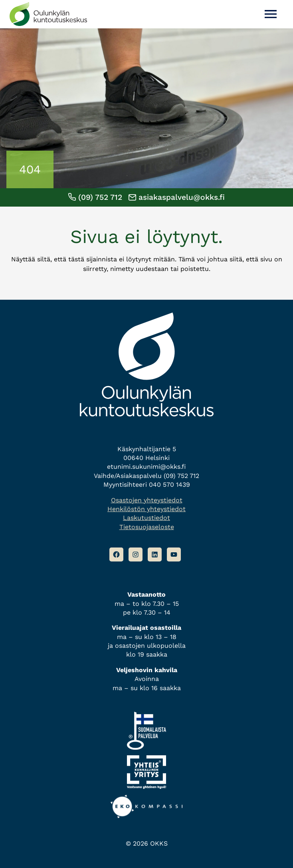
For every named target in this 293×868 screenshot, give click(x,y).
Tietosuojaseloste (147, 527)
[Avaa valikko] (271, 14)
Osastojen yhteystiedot (147, 500)
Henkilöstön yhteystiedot (146, 509)
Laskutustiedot (146, 518)
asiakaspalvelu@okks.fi (177, 197)
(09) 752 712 (95, 197)
